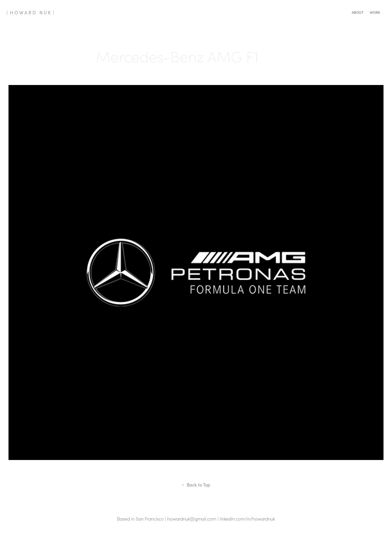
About (358, 12)
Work (375, 12)
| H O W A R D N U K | (30, 12)
